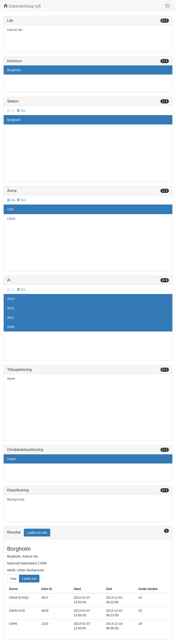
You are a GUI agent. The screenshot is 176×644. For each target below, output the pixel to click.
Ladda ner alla (37, 533)
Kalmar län (15, 30)
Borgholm (14, 70)
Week (11, 379)
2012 (11, 308)
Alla (11, 200)
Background (16, 499)
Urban (11, 459)
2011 (11, 318)
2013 (11, 299)
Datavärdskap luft (22, 6)
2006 (11, 327)
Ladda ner (29, 579)
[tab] (88, 533)
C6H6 (11, 219)
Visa (13, 579)
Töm (21, 111)
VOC (11, 209)
